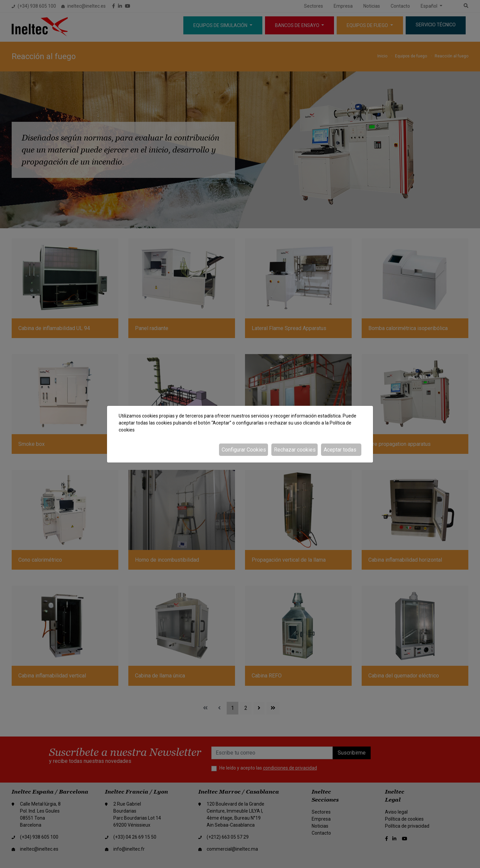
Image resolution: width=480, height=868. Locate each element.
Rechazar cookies (295, 450)
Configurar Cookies (244, 450)
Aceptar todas (340, 450)
